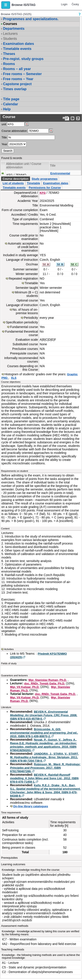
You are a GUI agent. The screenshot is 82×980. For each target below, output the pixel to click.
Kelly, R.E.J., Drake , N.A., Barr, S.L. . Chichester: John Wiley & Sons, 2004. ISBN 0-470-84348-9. (45, 791)
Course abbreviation (14, 131)
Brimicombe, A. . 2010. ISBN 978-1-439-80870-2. (44, 733)
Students (10, 39)
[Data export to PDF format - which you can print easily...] (66, 118)
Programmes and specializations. (31, 19)
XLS (14, 378)
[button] (6, 5)
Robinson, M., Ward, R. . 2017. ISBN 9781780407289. (45, 768)
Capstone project (17, 84)
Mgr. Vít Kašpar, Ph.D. (25, 687)
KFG (43, 193)
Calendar (10, 104)
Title (4, 137)
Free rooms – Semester (22, 74)
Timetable (33, 183)
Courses (10, 24)
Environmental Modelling (60, 175)
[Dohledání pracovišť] (27, 124)
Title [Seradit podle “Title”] (53, 166)
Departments (14, 29)
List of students (13, 183)
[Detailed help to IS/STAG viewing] (78, 118)
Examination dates (18, 44)
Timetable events (17, 49)
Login (64, 4)
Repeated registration (23, 278)
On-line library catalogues (31, 806)
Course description (16, 179)
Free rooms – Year (18, 79)
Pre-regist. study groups (23, 59)
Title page (11, 99)
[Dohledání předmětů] (51, 131)
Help (7, 109)
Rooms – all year (17, 69)
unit (4, 124)
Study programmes (44, 179)
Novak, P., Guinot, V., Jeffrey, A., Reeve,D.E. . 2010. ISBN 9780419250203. (44, 745)
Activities (9, 649)
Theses (9, 54)
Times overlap (15, 89)
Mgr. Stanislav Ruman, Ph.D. (48, 680)
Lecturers (10, 34)
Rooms (9, 64)
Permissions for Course (45, 188)
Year (4, 144)
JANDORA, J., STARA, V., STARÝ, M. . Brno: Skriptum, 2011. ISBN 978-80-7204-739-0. (44, 757)
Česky (75, 4)
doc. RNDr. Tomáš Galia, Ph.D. (45, 683)
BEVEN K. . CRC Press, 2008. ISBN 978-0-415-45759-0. (44, 715)
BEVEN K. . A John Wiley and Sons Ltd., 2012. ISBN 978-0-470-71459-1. (44, 778)
